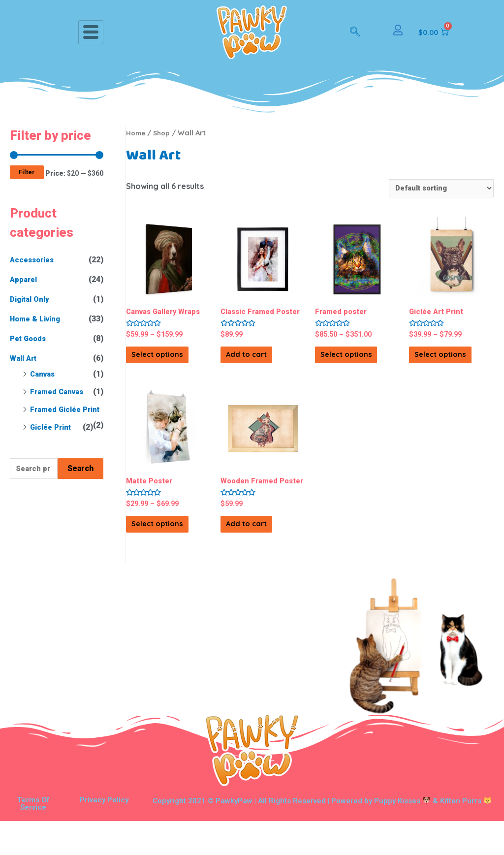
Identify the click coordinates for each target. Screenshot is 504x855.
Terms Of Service (33, 838)
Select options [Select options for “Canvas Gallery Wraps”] (160, 365)
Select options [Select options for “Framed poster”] (349, 365)
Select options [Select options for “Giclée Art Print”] (443, 365)
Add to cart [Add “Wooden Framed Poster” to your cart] (262, 556)
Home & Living (38, 319)
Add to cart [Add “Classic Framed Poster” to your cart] (262, 370)
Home (137, 133)
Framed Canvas (59, 392)
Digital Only (32, 299)
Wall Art (25, 358)
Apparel (25, 279)
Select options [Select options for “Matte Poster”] (160, 551)
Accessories (34, 260)
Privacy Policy (104, 834)
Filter (27, 172)
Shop (164, 133)
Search (80, 485)
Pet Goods (30, 338)
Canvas (43, 374)
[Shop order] (436, 189)
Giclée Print (53, 443)
